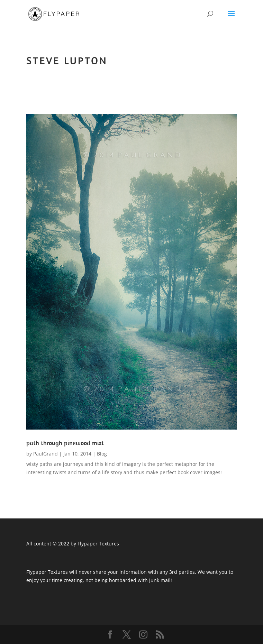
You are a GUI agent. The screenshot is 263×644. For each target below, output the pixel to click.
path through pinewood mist (65, 443)
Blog (102, 454)
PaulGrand (46, 454)
